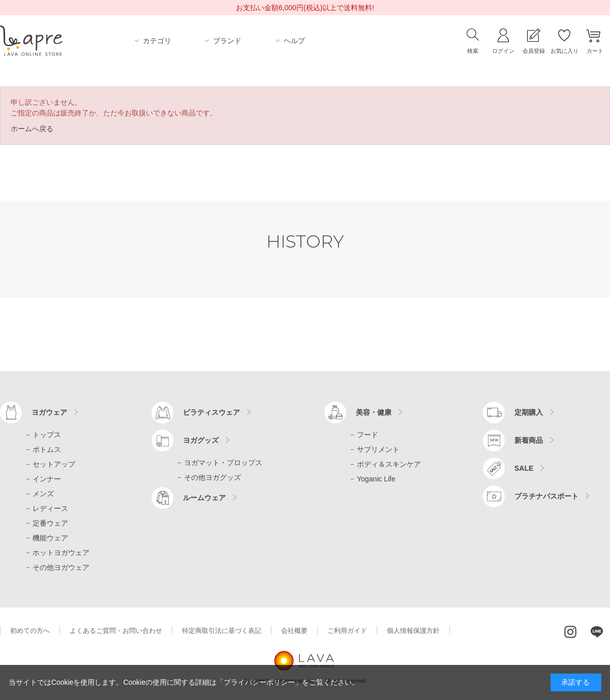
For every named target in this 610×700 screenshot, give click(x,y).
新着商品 (529, 440)
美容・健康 (374, 412)
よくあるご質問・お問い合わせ (116, 631)
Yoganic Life (376, 479)
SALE (524, 468)
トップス (47, 435)
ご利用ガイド (347, 631)
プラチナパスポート (546, 496)
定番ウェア (50, 523)
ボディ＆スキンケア (389, 464)
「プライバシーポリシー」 (259, 682)
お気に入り (565, 51)
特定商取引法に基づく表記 (222, 631)
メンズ (43, 494)
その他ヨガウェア (61, 567)
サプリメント (378, 449)
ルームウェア (204, 498)
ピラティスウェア (211, 412)
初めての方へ (30, 631)
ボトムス (47, 449)
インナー (47, 479)
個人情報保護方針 (413, 631)
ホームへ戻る (32, 129)
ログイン (503, 51)
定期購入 (529, 412)
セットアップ (54, 464)
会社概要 (294, 631)
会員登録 (534, 51)
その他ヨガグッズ (212, 477)
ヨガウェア (49, 412)
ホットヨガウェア (61, 553)
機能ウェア (50, 538)
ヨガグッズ (201, 440)
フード (368, 435)
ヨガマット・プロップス (223, 463)
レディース (50, 508)
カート (595, 51)
